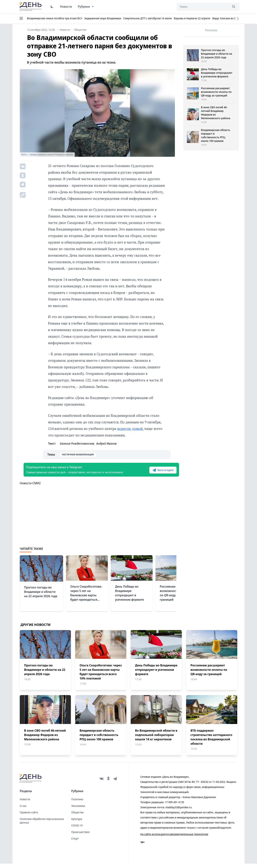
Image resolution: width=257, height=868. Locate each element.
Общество (77, 817)
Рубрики (86, 7)
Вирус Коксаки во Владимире (230, 18)
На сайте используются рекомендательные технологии (174, 838)
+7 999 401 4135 (174, 807)
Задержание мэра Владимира (103, 18)
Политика (77, 804)
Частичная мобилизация (78, 455)
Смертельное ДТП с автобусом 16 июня (147, 18)
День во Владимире (31, 7)
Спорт (75, 843)
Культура (77, 823)
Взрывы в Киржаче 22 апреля (192, 18)
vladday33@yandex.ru (179, 812)
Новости (66, 7)
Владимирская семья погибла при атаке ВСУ (55, 18)
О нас (23, 810)
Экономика (78, 810)
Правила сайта (29, 817)
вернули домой (130, 429)
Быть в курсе (153, 472)
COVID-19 (77, 830)
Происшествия (80, 836)
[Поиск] (203, 7)
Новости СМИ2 (30, 487)
